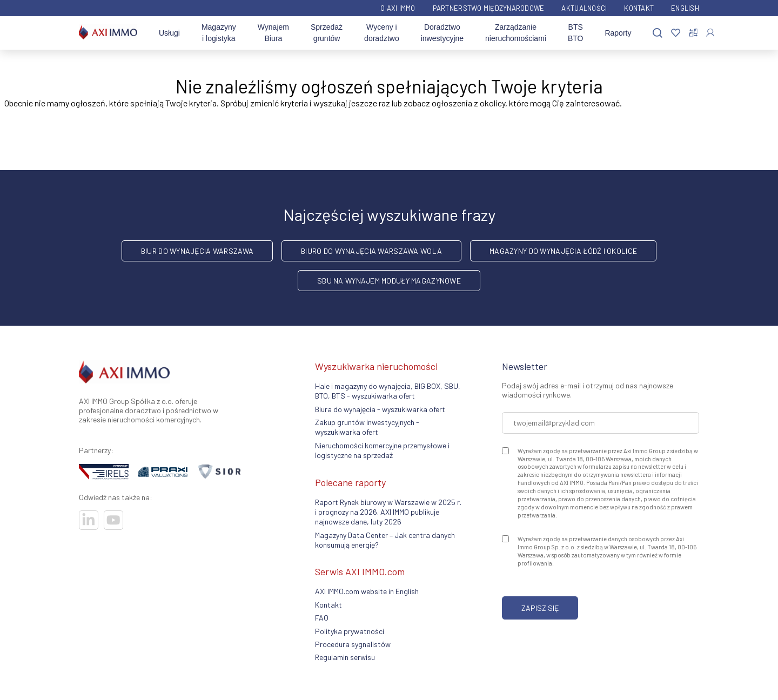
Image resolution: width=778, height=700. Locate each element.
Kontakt (639, 8)
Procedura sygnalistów (353, 644)
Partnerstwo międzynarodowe (489, 8)
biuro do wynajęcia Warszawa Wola (371, 251)
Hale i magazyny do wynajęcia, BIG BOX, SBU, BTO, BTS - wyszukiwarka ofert (388, 391)
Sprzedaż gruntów (327, 33)
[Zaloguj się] (710, 33)
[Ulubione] (676, 33)
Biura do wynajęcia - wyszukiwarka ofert (380, 409)
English (685, 8)
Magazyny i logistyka (219, 33)
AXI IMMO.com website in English (367, 591)
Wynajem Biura (273, 33)
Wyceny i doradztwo (382, 33)
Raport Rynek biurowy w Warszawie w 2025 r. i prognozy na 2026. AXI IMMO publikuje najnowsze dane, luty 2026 (388, 512)
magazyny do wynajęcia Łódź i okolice (563, 251)
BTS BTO (576, 33)
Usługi (169, 33)
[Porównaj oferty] (693, 33)
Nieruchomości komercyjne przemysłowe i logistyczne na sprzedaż (382, 450)
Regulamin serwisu (345, 657)
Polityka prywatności (350, 631)
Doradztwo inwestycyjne (442, 33)
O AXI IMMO (398, 8)
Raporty (618, 33)
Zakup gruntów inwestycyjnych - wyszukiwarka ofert (367, 427)
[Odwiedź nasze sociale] (89, 520)
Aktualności (584, 8)
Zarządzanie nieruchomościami (516, 33)
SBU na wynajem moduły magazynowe (389, 281)
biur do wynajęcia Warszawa (197, 251)
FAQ (322, 618)
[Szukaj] (658, 33)
